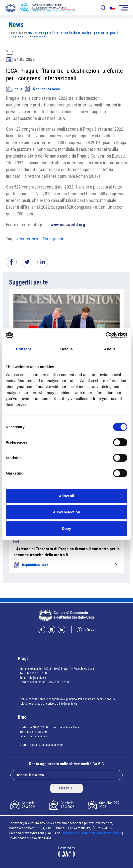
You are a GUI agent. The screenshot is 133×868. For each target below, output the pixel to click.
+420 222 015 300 (36, 673)
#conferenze (28, 239)
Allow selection (66, 512)
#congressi (53, 239)
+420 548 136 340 (36, 732)
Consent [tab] (24, 349)
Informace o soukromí (79, 833)
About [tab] (110, 349)
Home (13, 33)
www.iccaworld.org (68, 225)
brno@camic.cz (37, 736)
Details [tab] (66, 349)
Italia (14, 89)
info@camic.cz (37, 678)
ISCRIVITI (66, 788)
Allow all (67, 496)
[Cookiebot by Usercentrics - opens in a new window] (105, 335)
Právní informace (109, 833)
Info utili (87, 630)
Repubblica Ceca (42, 89)
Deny (67, 529)
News (24, 33)
